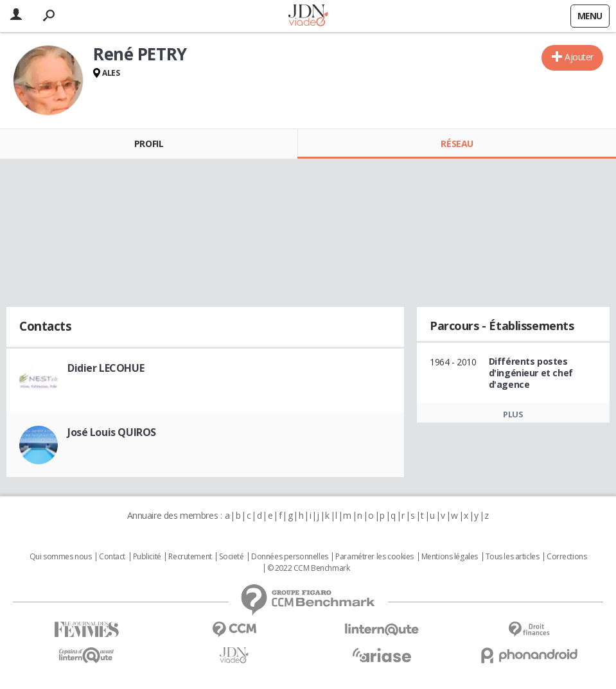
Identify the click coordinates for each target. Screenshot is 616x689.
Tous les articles (513, 557)
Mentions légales (450, 557)
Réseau (457, 144)
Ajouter (579, 57)
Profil (149, 144)
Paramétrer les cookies (374, 557)
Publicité (147, 557)
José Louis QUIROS (112, 432)
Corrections (567, 557)
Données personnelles (290, 557)
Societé (231, 557)
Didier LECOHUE (106, 368)
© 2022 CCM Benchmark (309, 568)
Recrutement (190, 557)
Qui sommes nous (61, 557)
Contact (112, 557)
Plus (513, 414)
